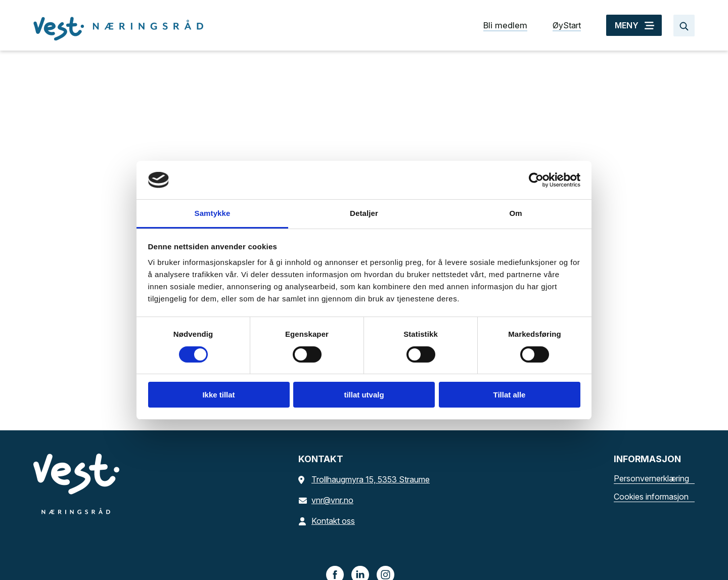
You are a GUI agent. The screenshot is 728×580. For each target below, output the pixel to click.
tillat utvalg (364, 395)
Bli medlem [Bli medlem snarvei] (505, 25)
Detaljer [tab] (364, 213)
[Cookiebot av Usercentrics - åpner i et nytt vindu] (536, 180)
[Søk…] (684, 26)
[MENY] (634, 25)
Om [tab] (515, 213)
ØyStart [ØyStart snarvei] (567, 25)
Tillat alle (510, 395)
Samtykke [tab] (213, 213)
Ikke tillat (218, 395)
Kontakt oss (327, 521)
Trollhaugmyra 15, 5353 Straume (364, 479)
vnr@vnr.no (326, 500)
